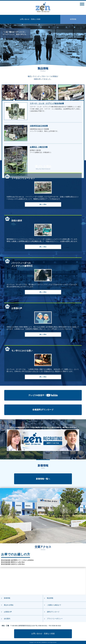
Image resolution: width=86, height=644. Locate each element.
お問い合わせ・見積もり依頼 (30, 19)
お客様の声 (8, 612)
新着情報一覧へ (43, 479)
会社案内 (7, 619)
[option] (43, 45)
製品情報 (50, 598)
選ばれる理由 (9, 605)
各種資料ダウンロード (43, 410)
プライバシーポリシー (55, 619)
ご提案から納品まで (54, 605)
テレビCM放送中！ (43, 395)
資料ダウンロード (53, 612)
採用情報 (73, 19)
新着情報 (7, 598)
